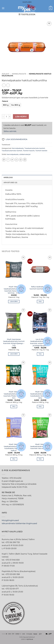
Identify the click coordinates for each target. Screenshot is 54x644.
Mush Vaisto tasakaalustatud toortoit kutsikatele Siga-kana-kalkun (14, 447)
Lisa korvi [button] (14, 301)
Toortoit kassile (29, 151)
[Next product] (4, 85)
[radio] (6, 105)
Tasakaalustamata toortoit (35, 148)
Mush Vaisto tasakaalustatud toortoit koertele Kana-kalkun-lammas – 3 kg (14, 290)
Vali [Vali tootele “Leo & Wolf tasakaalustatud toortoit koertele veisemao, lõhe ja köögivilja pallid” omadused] (40, 354)
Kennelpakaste (19, 74)
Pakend (5, 101)
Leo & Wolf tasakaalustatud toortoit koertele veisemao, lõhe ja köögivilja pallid (40, 342)
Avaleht (5, 74)
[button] (3, 8)
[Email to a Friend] (16, 160)
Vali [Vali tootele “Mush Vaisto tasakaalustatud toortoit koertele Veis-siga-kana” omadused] (40, 459)
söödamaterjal (25, 154)
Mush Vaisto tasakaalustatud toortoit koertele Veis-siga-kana (40, 446)
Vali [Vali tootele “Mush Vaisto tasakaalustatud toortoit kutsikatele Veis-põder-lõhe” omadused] (40, 406)
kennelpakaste (13, 154)
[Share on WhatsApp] (4, 160)
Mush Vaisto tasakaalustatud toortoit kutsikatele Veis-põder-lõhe (40, 395)
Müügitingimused (10, 520)
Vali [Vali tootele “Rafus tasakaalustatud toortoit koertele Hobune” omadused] (40, 301)
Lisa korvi (21, 117)
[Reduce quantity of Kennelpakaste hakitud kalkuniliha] (3, 117)
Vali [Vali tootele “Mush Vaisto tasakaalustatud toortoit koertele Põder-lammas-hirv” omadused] (14, 406)
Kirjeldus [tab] (8, 177)
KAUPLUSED (27, 2)
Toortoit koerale (41, 151)
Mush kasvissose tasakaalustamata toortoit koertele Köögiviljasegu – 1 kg (14, 342)
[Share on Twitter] (12, 160)
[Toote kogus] (6, 117)
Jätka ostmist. (10, 131)
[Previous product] (8, 85)
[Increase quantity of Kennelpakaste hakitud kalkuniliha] (10, 117)
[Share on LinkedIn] (25, 160)
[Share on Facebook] (8, 160)
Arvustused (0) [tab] (10, 183)
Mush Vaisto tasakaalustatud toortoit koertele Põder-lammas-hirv (14, 395)
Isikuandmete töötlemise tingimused (19, 523)
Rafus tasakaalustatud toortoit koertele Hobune (40, 288)
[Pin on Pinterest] (21, 160)
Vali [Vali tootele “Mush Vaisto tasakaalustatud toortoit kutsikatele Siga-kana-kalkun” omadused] (14, 459)
